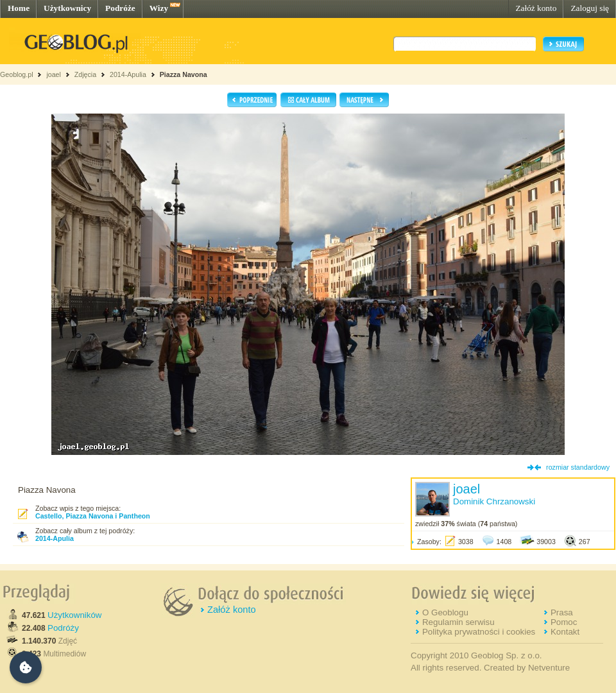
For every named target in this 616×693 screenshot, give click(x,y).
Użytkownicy (67, 8)
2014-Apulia (128, 74)
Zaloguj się (590, 8)
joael (54, 74)
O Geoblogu (445, 612)
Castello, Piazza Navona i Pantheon (93, 516)
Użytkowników (74, 615)
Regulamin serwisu (458, 622)
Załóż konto (536, 8)
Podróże (120, 8)
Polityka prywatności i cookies (479, 632)
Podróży (63, 628)
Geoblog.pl (17, 74)
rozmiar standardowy (578, 467)
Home (19, 8)
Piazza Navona (184, 74)
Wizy (159, 8)
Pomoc (564, 622)
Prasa (562, 612)
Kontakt (565, 632)
